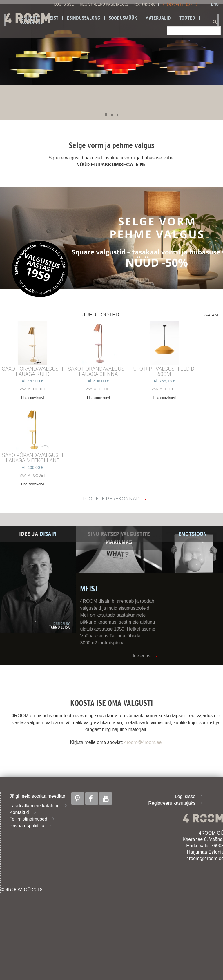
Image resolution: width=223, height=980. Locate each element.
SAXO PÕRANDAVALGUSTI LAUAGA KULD (33, 371)
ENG (215, 4)
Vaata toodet (33, 389)
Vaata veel (213, 315)
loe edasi (142, 656)
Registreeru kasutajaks (104, 4)
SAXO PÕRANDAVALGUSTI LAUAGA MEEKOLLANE (33, 458)
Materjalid (158, 18)
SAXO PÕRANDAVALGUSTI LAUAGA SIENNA (98, 371)
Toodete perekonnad (111, 499)
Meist (52, 18)
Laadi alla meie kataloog (35, 806)
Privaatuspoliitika (27, 826)
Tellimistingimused (28, 819)
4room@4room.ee (143, 742)
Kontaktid (19, 812)
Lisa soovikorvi (33, 398)
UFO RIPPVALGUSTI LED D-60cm (164, 371)
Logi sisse (64, 4)
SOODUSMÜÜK (123, 18)
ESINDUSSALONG (84, 18)
